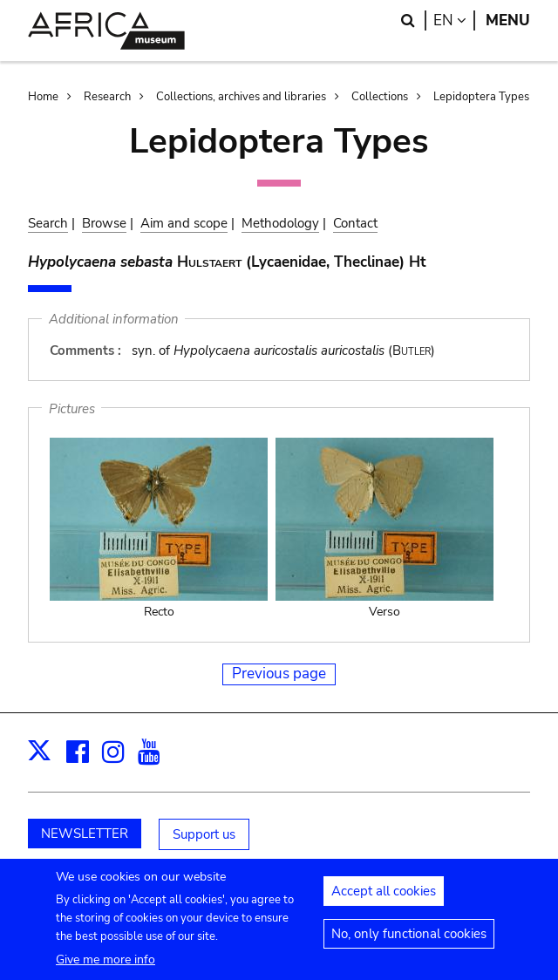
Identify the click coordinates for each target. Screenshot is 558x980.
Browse (104, 223)
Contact (355, 223)
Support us (204, 834)
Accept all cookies (384, 901)
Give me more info (105, 969)
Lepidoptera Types (481, 97)
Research (107, 97)
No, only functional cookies (409, 943)
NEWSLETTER (85, 834)
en (454, 20)
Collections (380, 97)
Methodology (280, 223)
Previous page (279, 674)
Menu (508, 20)
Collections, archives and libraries (241, 97)
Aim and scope (184, 223)
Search (48, 223)
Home (43, 97)
